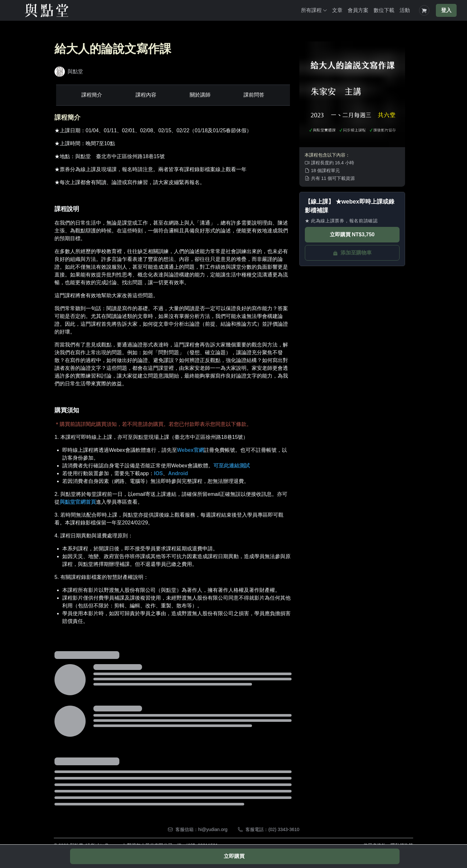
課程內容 (146, 95)
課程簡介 (91, 95)
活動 (405, 10)
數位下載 (384, 10)
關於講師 (200, 95)
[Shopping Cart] (424, 10)
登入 (446, 10)
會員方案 (358, 10)
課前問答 (255, 95)
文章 (337, 10)
